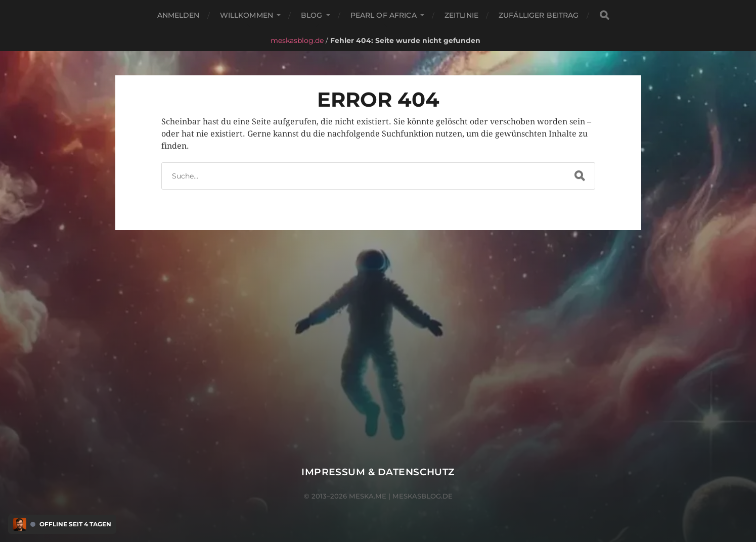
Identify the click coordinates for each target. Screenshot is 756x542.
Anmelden (179, 15)
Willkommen (247, 15)
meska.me (368, 496)
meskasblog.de (297, 40)
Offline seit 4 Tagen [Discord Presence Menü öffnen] (75, 524)
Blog (312, 15)
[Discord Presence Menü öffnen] (20, 524)
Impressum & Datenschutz (378, 472)
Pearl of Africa (384, 15)
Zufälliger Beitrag (539, 15)
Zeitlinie (461, 15)
